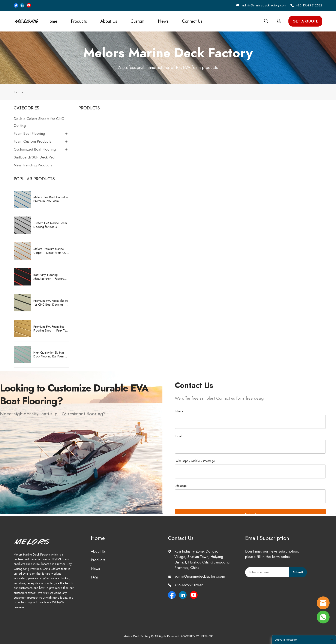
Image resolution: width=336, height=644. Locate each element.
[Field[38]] (250, 447)
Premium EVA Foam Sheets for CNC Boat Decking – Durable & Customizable (51, 303)
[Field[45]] (250, 496)
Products (79, 21)
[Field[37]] (250, 422)
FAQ (94, 577)
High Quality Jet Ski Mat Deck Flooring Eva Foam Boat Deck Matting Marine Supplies (50, 355)
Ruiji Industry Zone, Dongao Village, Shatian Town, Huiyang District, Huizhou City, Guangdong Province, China (202, 560)
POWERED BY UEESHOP (197, 636)
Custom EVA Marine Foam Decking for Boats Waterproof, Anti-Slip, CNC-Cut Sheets (50, 225)
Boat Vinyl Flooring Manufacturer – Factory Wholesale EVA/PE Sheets (50, 277)
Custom (137, 21)
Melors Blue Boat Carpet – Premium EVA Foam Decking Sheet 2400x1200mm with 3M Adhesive (51, 199)
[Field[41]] (250, 471)
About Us (109, 21)
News (163, 21)
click (168, 58)
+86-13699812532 (309, 5)
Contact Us (192, 21)
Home (52, 21)
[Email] (267, 572)
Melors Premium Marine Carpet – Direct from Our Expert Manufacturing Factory (50, 251)
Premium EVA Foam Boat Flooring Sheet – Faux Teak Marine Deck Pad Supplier (51, 329)
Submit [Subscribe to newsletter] (298, 572)
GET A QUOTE (305, 21)
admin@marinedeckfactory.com (264, 5)
